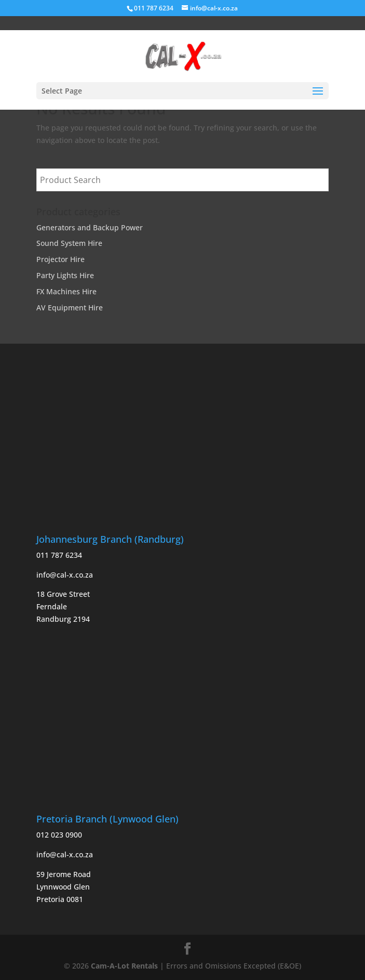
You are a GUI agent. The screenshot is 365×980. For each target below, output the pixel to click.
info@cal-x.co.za (65, 575)
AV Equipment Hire (70, 308)
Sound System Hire (69, 243)
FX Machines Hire (66, 291)
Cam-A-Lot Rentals (124, 966)
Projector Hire (60, 259)
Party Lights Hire (65, 275)
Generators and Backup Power (90, 227)
